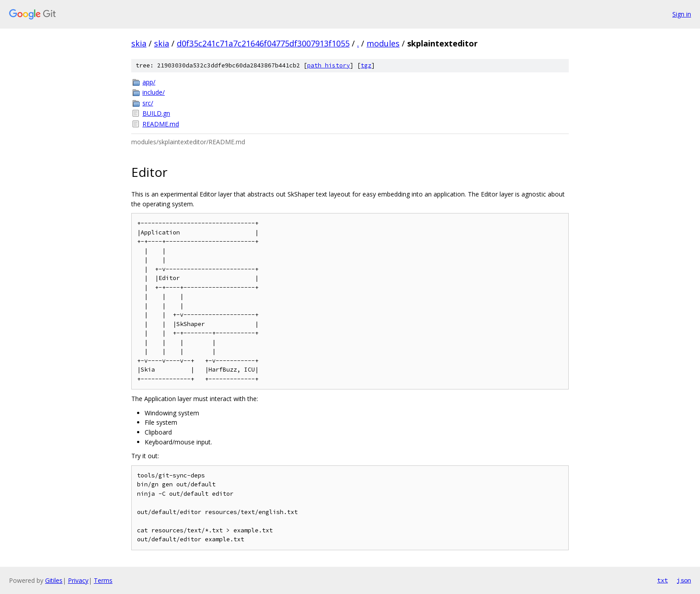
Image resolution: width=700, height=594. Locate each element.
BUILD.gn (156, 113)
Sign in (682, 14)
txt (662, 580)
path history (329, 65)
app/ (149, 82)
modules (383, 43)
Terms (103, 580)
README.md (161, 124)
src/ (148, 103)
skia (139, 43)
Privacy (78, 580)
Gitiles (54, 580)
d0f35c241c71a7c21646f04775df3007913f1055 (263, 43)
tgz (366, 65)
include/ (154, 92)
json (684, 580)
